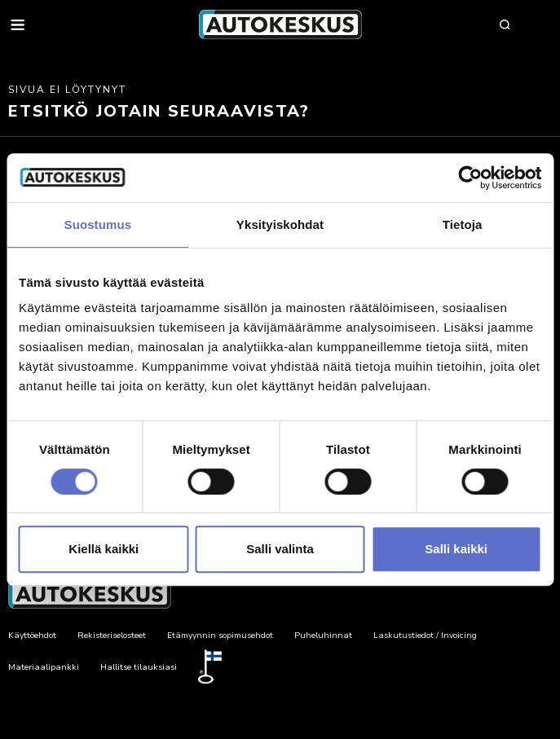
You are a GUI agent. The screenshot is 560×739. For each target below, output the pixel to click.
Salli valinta (280, 549)
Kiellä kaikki (104, 549)
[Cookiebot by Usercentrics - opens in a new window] (470, 178)
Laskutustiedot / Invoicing (425, 635)
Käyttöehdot (32, 635)
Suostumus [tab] (98, 224)
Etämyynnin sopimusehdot (220, 635)
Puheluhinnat (323, 635)
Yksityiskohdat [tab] (280, 224)
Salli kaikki (456, 549)
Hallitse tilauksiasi (139, 667)
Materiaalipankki (44, 667)
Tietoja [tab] (463, 224)
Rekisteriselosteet (112, 635)
